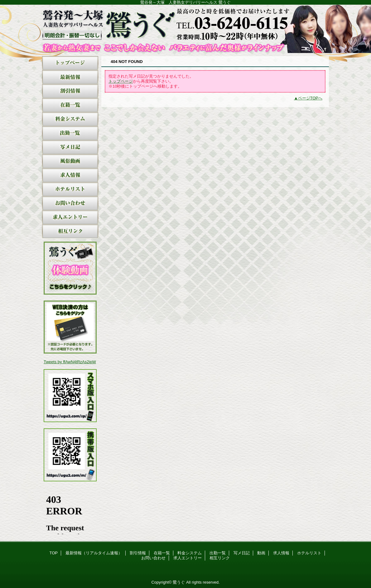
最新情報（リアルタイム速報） (70, 77)
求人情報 (70, 175)
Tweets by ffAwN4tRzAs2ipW (70, 362)
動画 (70, 161)
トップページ (121, 81)
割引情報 (70, 91)
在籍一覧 (70, 105)
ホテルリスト (70, 189)
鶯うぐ (185, 29)
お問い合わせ (70, 203)
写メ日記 (70, 147)
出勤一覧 (70, 133)
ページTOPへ (310, 98)
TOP (70, 63)
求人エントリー (70, 217)
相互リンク (70, 231)
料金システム (70, 119)
